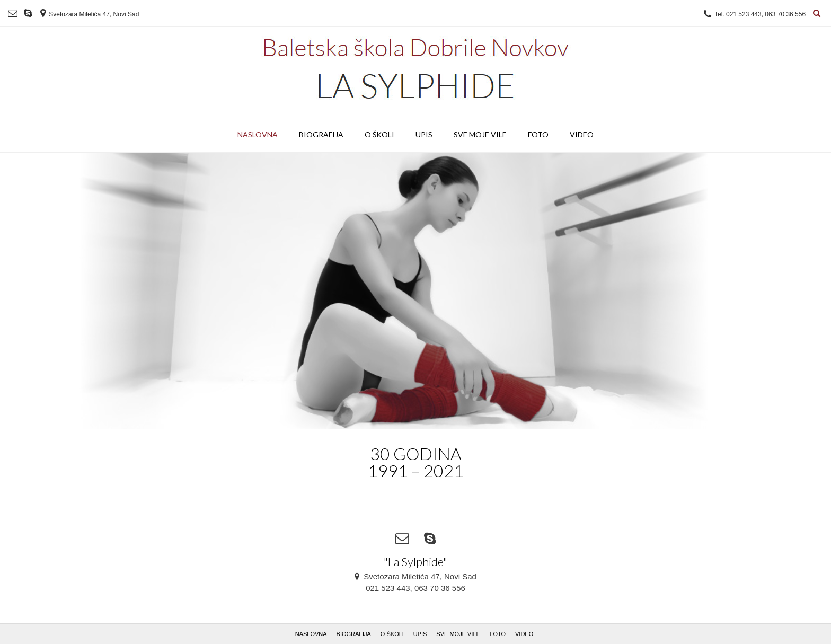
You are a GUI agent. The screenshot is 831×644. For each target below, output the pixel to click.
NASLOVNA (258, 134)
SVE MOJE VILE (480, 134)
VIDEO (582, 134)
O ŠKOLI (379, 134)
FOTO (538, 134)
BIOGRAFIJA (321, 134)
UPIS (424, 134)
